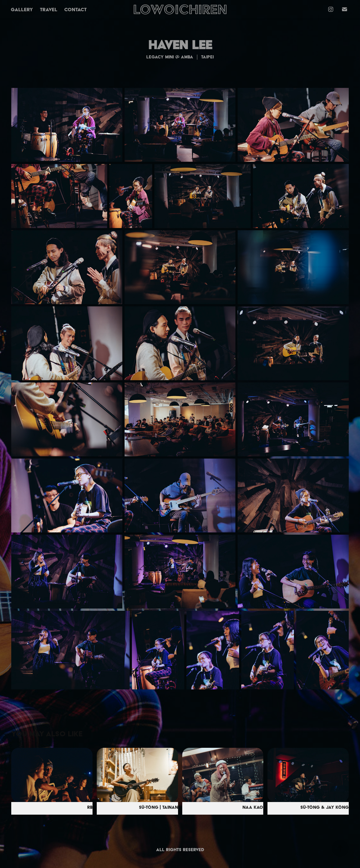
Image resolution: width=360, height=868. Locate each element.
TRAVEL (49, 9)
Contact (75, 9)
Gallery (22, 9)
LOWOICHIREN (180, 9)
